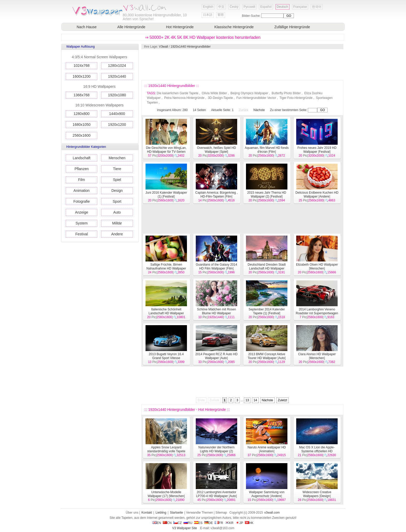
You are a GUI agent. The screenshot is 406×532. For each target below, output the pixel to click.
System (82, 223)
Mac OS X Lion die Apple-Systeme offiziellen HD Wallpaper (317, 451)
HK (249, 523)
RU (188, 523)
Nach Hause (87, 27)
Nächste (259, 110)
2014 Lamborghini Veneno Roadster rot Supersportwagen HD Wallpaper (317, 313)
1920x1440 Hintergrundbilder (191, 47)
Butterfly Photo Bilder (286, 93)
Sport (117, 201)
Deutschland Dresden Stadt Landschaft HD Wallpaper (267, 267)
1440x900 (117, 114)
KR (229, 523)
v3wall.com (272, 513)
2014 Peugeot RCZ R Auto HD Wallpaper (217, 356)
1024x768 (82, 65)
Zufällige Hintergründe (292, 27)
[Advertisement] (242, 65)
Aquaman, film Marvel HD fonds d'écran (267, 150)
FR (219, 523)
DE (209, 523)
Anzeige (82, 212)
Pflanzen (82, 169)
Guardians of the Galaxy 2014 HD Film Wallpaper (216, 267)
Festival (82, 234)
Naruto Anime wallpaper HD (267, 447)
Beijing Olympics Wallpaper (249, 93)
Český (234, 7)
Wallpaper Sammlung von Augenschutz (267, 494)
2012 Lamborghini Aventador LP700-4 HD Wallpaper (216, 494)
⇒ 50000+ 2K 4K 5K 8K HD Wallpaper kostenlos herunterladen (203, 37)
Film (82, 180)
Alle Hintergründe (131, 27)
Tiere (117, 169)
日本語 (208, 15)
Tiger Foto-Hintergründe (296, 98)
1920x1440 (117, 76)
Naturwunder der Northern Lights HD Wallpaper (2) (216, 449)
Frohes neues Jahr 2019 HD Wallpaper (317, 150)
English (208, 7)
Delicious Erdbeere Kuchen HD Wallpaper (317, 195)
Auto (117, 212)
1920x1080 (117, 95)
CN (167, 523)
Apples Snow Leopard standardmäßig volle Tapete (166, 449)
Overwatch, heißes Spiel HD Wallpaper (217, 150)
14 (255, 400)
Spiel (117, 180)
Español (266, 7)
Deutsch (282, 7)
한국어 (317, 7)
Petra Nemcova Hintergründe (184, 98)
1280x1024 (117, 65)
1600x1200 (81, 76)
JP (239, 523)
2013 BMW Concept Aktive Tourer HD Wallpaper (267, 356)
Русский (249, 7)
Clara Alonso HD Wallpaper (317, 354)
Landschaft (82, 158)
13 (247, 400)
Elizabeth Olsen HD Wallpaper (317, 265)
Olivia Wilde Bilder (214, 93)
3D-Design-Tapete (220, 98)
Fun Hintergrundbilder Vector (256, 98)
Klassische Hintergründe (234, 27)
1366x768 (82, 95)
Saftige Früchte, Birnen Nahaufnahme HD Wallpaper (166, 267)
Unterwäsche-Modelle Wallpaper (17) (164, 494)
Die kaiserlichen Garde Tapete (177, 93)
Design (117, 191)
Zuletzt (282, 400)
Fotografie (81, 201)
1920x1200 (117, 125)
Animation (82, 191)
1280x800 (82, 114)
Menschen (117, 158)
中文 (221, 7)
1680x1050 (81, 125)
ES (198, 523)
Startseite (176, 513)
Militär (117, 223)
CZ (178, 523)
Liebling (161, 513)
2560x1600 (81, 135)
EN (157, 523)
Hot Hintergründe (180, 27)
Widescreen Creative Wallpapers (317, 494)
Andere (117, 234)
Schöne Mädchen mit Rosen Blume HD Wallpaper (217, 311)
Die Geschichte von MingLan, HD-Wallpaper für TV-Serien (166, 150)
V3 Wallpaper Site (185, 528)
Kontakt (147, 513)
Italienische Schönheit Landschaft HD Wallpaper (166, 311)
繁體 (221, 15)
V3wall (163, 47)
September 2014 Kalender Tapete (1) (267, 311)
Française (300, 7)
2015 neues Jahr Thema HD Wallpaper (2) (267, 195)
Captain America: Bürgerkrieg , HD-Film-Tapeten (216, 195)
